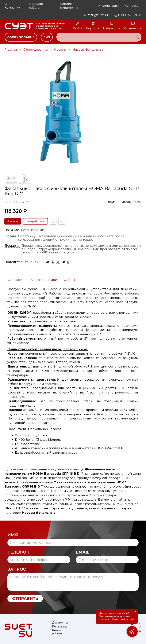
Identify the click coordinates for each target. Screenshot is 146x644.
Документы (60, 623)
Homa (137, 202)
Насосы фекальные (88, 50)
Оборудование (21, 37)
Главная (11, 50)
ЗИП (47, 37)
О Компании (12, 6)
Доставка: (12, 246)
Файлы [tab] (69, 280)
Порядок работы (36, 6)
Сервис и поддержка (69, 6)
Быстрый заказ (35, 221)
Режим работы (57, 632)
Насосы (60, 50)
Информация (108, 6)
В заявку (13, 221)
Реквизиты (60, 627)
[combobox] (99, 37)
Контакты (131, 6)
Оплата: (11, 236)
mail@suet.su (98, 15)
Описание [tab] (16, 280)
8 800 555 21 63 (130, 15)
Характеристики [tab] (44, 280)
